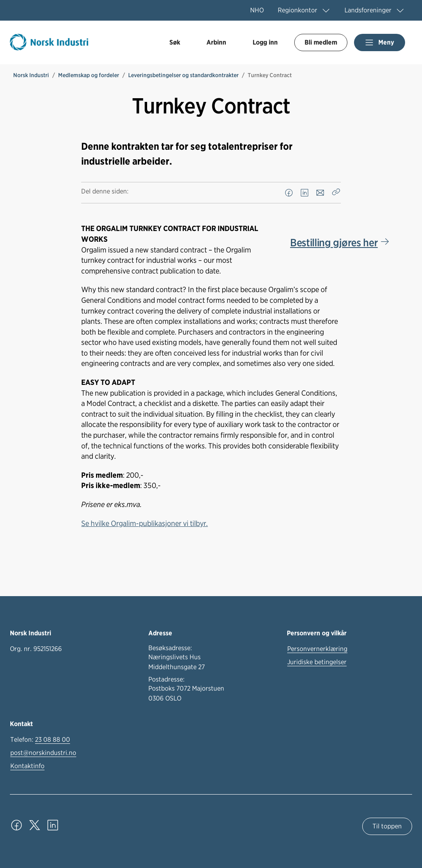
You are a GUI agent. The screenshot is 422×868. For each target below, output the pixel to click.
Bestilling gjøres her (334, 242)
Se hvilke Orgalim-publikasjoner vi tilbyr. (144, 523)
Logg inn (265, 42)
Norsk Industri (31, 75)
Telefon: (40, 740)
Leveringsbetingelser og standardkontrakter (183, 75)
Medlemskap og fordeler (89, 75)
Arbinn (216, 42)
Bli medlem (321, 42)
